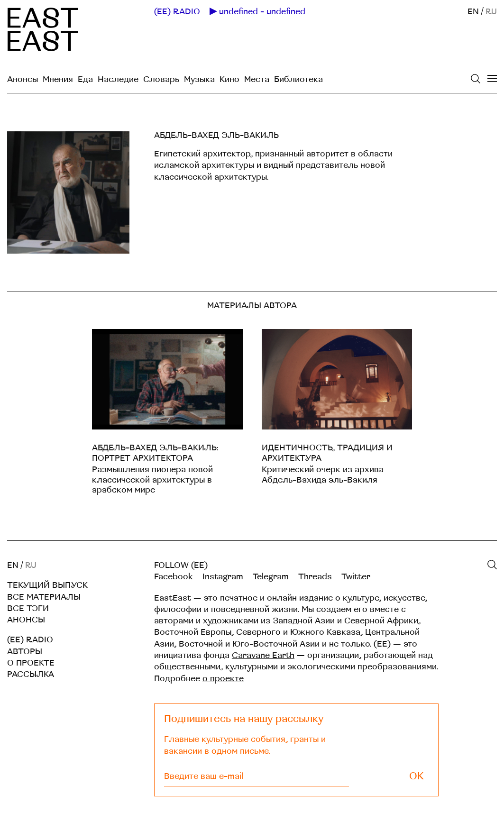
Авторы (25, 652)
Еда (85, 79)
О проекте (31, 663)
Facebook (174, 577)
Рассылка (31, 674)
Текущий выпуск (47, 585)
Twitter (356, 577)
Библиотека (298, 79)
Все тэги (28, 608)
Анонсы (23, 79)
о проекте (223, 679)
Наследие (118, 79)
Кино (229, 79)
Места (257, 79)
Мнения (58, 79)
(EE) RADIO (177, 12)
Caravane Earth (263, 655)
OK (417, 776)
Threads (315, 577)
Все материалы (44, 597)
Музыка (199, 79)
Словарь (161, 79)
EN (473, 12)
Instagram (223, 577)
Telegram (271, 577)
